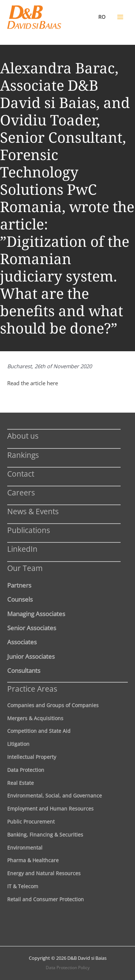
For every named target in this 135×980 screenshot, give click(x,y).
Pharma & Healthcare (33, 860)
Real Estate (21, 783)
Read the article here (33, 383)
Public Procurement (31, 822)
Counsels (20, 599)
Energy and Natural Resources (44, 873)
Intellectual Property (32, 757)
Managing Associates (36, 614)
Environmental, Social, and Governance (55, 796)
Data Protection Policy (68, 968)
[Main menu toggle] (120, 17)
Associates (22, 642)
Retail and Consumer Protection (46, 899)
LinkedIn (22, 549)
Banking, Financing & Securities (45, 835)
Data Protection (26, 770)
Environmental (25, 848)
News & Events (33, 511)
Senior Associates (32, 628)
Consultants (24, 670)
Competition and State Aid (39, 731)
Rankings (23, 455)
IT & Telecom (23, 886)
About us (23, 436)
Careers (21, 492)
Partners (19, 585)
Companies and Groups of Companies (53, 705)
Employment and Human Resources (50, 809)
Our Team (25, 568)
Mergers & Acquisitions (35, 718)
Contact (21, 474)
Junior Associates (31, 656)
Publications (29, 530)
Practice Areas (32, 689)
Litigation (18, 744)
